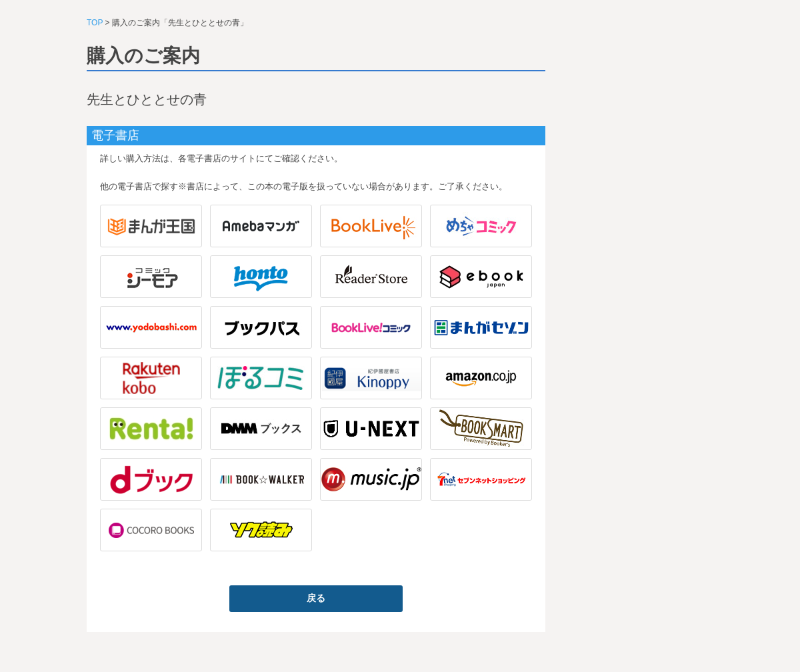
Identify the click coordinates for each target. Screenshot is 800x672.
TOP (95, 23)
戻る (316, 598)
